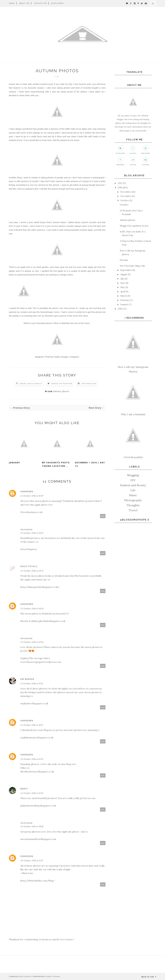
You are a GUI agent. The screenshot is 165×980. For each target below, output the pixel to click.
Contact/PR (40, 3)
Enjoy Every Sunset (50, 222)
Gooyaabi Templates (52, 976)
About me (24, 3)
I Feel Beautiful (133, 457)
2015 (120, 309)
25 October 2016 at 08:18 (32, 826)
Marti (24, 789)
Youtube (146, 161)
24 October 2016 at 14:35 (32, 793)
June (123, 283)
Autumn (57, 391)
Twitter (57, 357)
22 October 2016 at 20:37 (32, 571)
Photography (133, 500)
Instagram (74, 357)
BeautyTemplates (24, 976)
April (123, 292)
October (125, 200)
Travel (133, 510)
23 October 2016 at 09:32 (32, 609)
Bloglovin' (40, 357)
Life (133, 490)
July (122, 279)
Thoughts (133, 505)
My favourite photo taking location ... (56, 464)
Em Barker (27, 679)
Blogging (133, 475)
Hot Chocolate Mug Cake (133, 266)
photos (65, 391)
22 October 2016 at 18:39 (32, 496)
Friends (124, 260)
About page (124, 131)
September (126, 270)
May (122, 287)
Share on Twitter (62, 384)
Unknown (27, 491)
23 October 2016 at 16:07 (32, 725)
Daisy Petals (29, 566)
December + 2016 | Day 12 (90, 464)
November (126, 196)
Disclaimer (57, 3)
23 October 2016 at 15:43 (32, 684)
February (125, 300)
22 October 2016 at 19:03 (32, 533)
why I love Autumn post (80, 84)
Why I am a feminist (133, 414)
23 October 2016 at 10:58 (32, 642)
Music (133, 495)
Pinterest (49, 357)
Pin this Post (89, 384)
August (124, 274)
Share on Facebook (31, 384)
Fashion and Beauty (133, 485)
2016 (120, 188)
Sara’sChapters (29, 549)
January (14, 463)
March (124, 296)
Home (12, 3)
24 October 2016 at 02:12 (32, 759)
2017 (120, 183)
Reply (103, 516)
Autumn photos (128, 220)
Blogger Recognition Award (134, 226)
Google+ (65, 357)
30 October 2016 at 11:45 (32, 861)
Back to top (149, 977)
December (126, 192)
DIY (133, 480)
